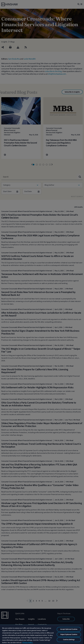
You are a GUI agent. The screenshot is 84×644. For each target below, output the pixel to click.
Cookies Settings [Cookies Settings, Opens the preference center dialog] (69, 640)
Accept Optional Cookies (69, 629)
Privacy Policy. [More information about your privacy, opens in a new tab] (28, 643)
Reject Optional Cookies (69, 634)
